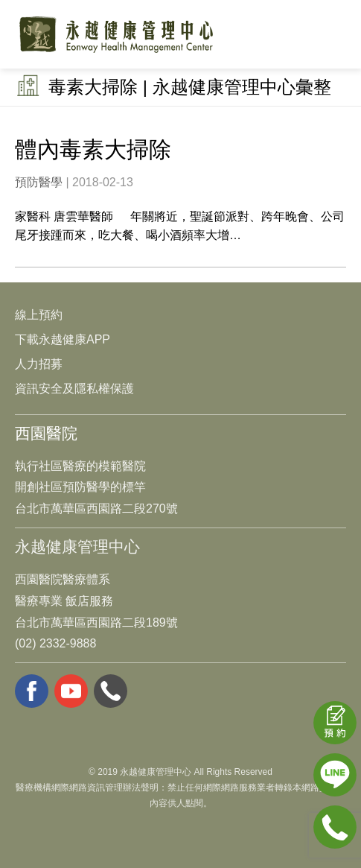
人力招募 (39, 364)
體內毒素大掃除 (93, 149)
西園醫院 (46, 433)
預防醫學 (39, 182)
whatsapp (111, 691)
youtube (71, 691)
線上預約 (39, 315)
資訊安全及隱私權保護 (74, 389)
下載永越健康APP (63, 339)
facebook (32, 691)
